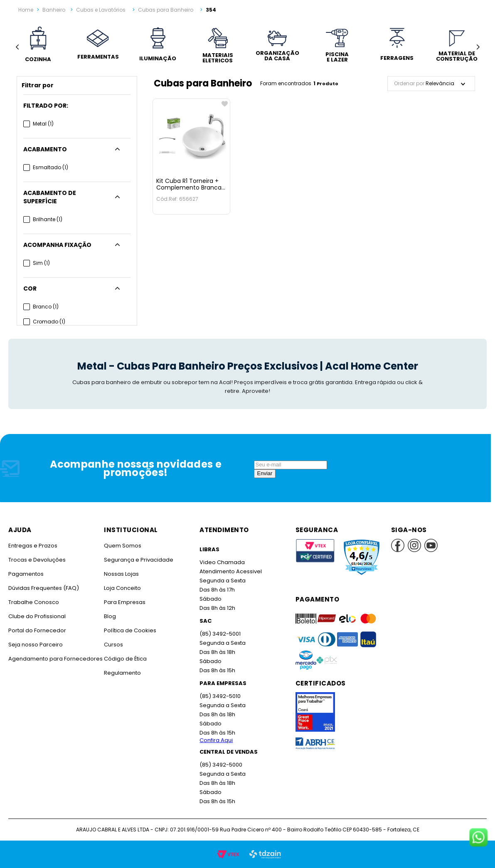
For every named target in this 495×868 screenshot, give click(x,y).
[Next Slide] (478, 47)
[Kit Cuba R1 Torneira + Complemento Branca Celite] (191, 157)
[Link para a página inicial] (26, 10)
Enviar (265, 473)
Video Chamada (222, 562)
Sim (41, 263)
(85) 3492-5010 (220, 696)
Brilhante (48, 219)
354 (211, 10)
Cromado (49, 322)
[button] (77, 106)
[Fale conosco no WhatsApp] (478, 838)
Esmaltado (50, 167)
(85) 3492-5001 (220, 634)
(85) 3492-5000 (221, 765)
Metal (43, 124)
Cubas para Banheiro (166, 10)
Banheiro (54, 10)
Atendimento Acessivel (231, 571)
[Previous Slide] (17, 47)
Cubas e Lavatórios (101, 10)
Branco (46, 307)
